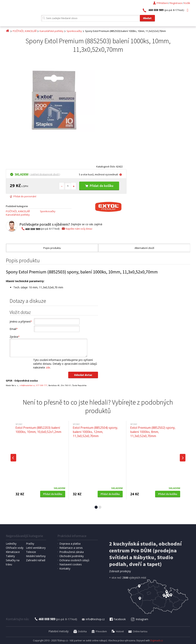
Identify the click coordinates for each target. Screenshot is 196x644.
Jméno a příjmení (21, 322)
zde (48, 367)
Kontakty (65, 569)
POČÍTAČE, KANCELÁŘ (25, 31)
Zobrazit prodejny (120, 571)
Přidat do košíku (99, 186)
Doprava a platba (70, 544)
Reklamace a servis (71, 548)
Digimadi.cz (157, 641)
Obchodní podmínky (72, 556)
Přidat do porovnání (23, 196)
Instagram (140, 619)
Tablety (10, 556)
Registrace (176, 3)
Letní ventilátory (36, 548)
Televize (31, 552)
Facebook (117, 619)
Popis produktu (52, 248)
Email (14, 329)
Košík (187, 3)
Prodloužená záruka (72, 552)
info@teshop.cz (93, 619)
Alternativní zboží (144, 248)
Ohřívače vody (15, 548)
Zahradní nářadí (36, 560)
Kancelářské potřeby (52, 31)
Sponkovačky (74, 31)
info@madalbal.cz (27, 385)
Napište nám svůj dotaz (77, 229)
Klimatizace (13, 552)
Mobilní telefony (36, 556)
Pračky (30, 544)
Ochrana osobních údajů (74, 560)
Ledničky (11, 544)
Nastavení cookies (71, 564)
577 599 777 (42, 385)
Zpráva (15, 337)
